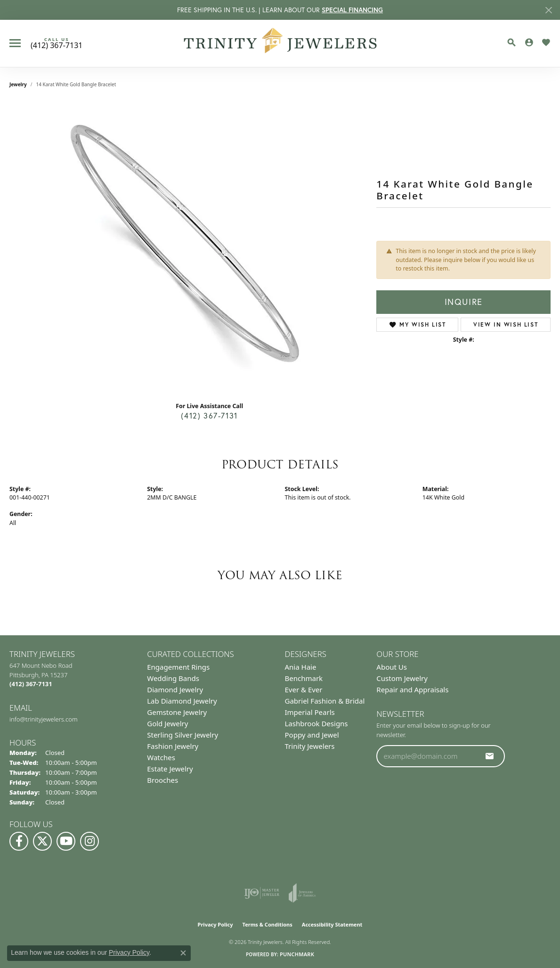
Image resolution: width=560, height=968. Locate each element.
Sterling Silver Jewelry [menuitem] (183, 735)
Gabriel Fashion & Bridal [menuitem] (325, 701)
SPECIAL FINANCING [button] (352, 10)
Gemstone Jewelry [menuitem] (177, 712)
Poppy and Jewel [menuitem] (312, 735)
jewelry (18, 84)
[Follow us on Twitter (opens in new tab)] (42, 841)
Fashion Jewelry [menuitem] (173, 746)
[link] (57, 43)
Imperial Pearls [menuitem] (310, 712)
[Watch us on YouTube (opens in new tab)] (66, 841)
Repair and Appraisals (412, 689)
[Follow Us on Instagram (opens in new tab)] (89, 841)
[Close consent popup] (183, 953)
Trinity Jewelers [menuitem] (310, 746)
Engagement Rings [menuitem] (178, 667)
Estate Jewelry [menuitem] (170, 769)
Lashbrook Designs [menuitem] (317, 723)
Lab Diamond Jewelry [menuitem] (182, 701)
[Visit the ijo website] (262, 893)
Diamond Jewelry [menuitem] (175, 689)
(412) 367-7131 (209, 416)
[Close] (548, 10)
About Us (392, 667)
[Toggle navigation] (15, 43)
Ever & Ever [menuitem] (304, 689)
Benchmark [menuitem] (304, 678)
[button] (511, 42)
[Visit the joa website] (302, 893)
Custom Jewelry (402, 678)
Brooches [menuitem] (162, 780)
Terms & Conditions (268, 924)
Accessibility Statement (332, 924)
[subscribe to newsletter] (490, 756)
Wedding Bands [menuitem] (173, 678)
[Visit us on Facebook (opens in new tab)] (19, 841)
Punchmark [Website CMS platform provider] (297, 954)
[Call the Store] (31, 684)
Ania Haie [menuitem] (301, 667)
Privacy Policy (215, 924)
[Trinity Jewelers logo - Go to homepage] (280, 43)
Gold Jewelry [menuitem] (167, 723)
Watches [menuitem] (161, 757)
